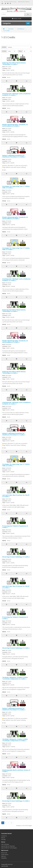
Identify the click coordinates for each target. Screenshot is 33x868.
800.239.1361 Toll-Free (24, 2)
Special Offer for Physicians (8, 846)
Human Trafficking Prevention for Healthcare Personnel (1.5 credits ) (14, 156)
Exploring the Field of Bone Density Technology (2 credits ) (14, 63)
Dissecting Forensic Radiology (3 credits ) (16, 557)
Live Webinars (21, 29)
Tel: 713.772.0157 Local (10, 2)
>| (12, 823)
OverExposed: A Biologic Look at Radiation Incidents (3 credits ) (16, 94)
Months (4, 47)
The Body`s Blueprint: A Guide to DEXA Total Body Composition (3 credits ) (15, 678)
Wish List (3, 856)
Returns (3, 838)
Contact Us (4, 836)
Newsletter (4, 858)
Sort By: (4, 51)
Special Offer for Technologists (9, 848)
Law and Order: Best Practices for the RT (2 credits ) (16, 496)
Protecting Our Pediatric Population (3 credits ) (15, 527)
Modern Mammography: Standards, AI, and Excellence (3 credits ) (15, 125)
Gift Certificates (5, 844)
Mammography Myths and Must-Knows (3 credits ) (16, 771)
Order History (5, 854)
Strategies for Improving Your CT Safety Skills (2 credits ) (16, 187)
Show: (20, 51)
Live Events (11, 29)
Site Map (3, 839)
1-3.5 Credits (6, 31)
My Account (4, 853)
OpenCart (10, 864)
